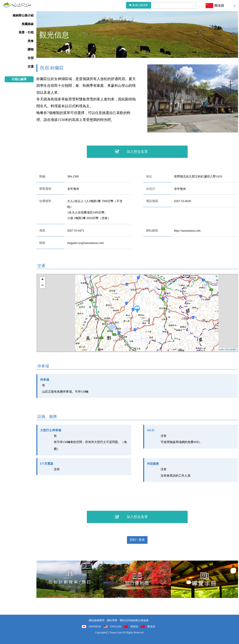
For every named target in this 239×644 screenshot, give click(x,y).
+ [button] (42, 280)
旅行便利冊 (137, 579)
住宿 (31, 58)
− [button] (42, 286)
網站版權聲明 (97, 620)
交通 (31, 67)
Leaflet (221, 350)
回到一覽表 (137, 540)
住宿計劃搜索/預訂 (70, 579)
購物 (31, 49)
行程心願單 (19, 79)
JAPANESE (95, 627)
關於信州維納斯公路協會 (134, 620)
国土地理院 (231, 350)
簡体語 (134, 627)
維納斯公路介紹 (23, 15)
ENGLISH (116, 627)
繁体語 (151, 627)
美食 (31, 41)
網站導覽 (112, 620)
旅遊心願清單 (139, 5)
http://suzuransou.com (187, 231)
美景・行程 (26, 32)
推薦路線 (28, 24)
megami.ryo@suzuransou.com (85, 243)
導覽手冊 (204, 579)
